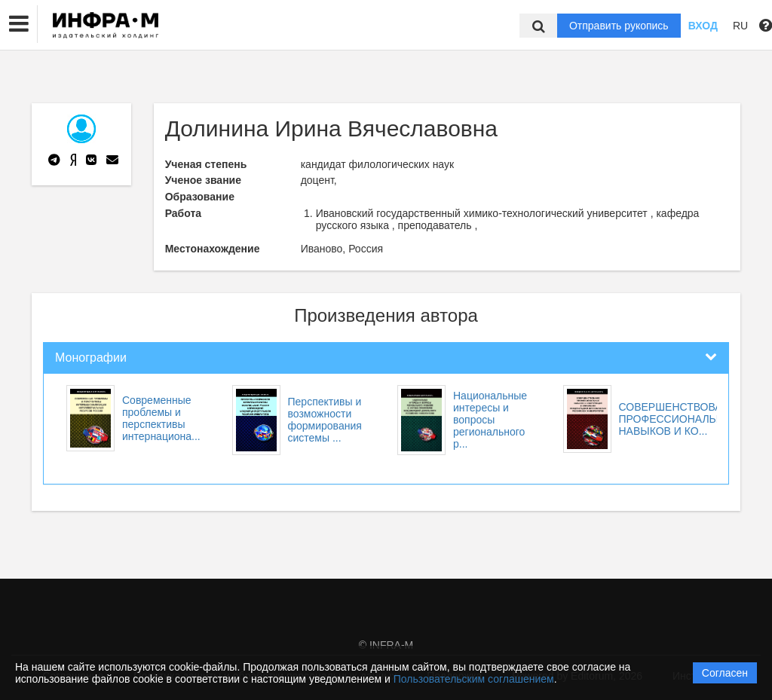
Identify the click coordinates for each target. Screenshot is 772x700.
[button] (19, 24)
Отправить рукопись (619, 26)
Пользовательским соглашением (474, 679)
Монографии (91, 358)
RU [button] (740, 26)
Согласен (725, 673)
